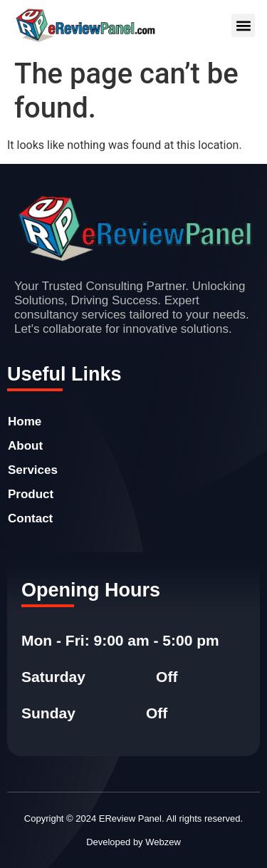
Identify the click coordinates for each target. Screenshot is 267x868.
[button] (243, 25)
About (25, 446)
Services (33, 470)
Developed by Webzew (133, 842)
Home (25, 422)
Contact (30, 518)
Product (31, 494)
